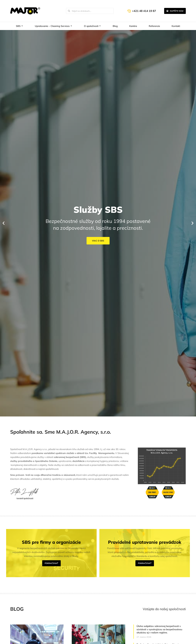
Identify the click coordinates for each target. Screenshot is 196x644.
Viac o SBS (98, 241)
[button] (4, 223)
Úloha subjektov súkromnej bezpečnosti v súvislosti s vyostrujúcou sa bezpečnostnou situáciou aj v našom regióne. (159, 629)
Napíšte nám (175, 11)
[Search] (69, 11)
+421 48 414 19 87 (144, 11)
